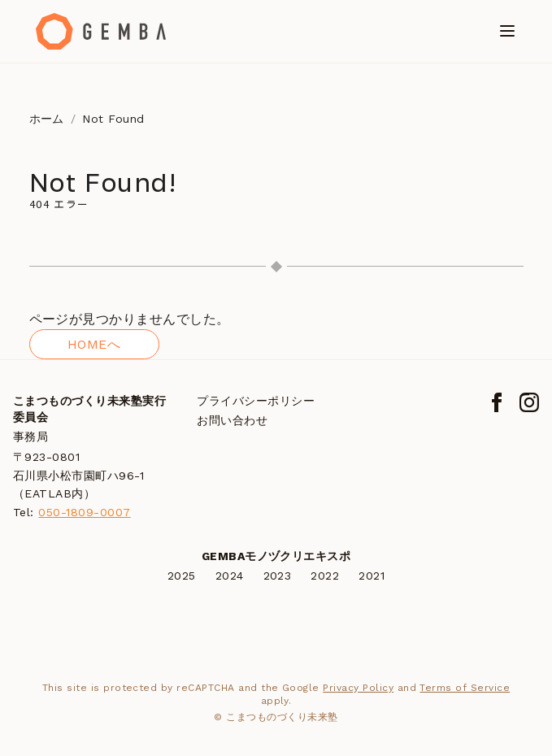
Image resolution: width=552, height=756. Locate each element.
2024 (230, 576)
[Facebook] (497, 402)
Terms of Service (465, 688)
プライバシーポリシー (256, 401)
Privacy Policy (358, 688)
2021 (372, 576)
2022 (325, 576)
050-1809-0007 (84, 512)
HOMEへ (94, 344)
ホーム (47, 119)
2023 (278, 576)
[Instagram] (529, 402)
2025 (182, 576)
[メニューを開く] (507, 31)
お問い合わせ (232, 420)
